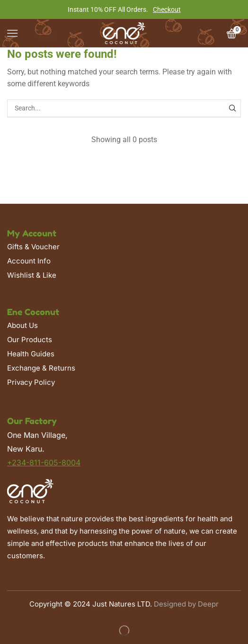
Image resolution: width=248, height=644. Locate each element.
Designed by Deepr (186, 604)
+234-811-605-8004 (44, 463)
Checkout (167, 9)
